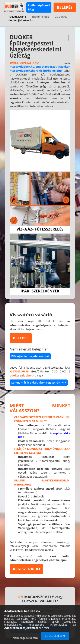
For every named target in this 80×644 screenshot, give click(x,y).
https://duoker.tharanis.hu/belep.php (36, 71)
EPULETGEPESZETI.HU (24, 63)
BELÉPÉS (65, 7)
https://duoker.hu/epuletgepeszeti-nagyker (40, 67)
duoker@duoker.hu (21, 20)
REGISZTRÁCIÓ (26, 569)
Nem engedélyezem (25, 638)
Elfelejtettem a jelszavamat (30, 356)
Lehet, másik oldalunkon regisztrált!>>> (39, 382)
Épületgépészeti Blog (39, 7)
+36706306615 (17, 17)
